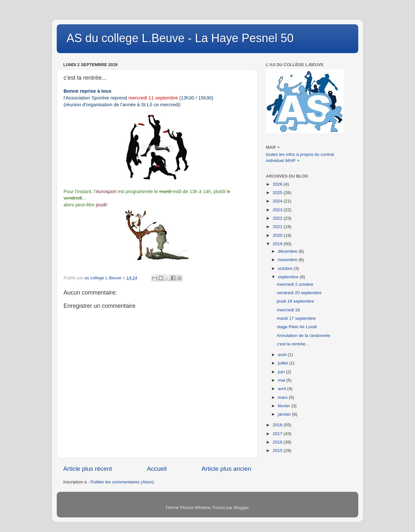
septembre (289, 277)
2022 (278, 218)
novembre (288, 260)
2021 (278, 227)
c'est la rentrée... (293, 344)
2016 (278, 442)
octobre (286, 268)
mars (283, 397)
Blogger (241, 508)
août (283, 355)
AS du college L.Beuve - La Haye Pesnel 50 (180, 38)
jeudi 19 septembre (296, 301)
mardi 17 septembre (296, 318)
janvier (285, 414)
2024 (278, 201)
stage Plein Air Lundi (297, 327)
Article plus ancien (226, 469)
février (285, 406)
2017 (278, 434)
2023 (278, 210)
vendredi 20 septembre (299, 293)
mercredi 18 (288, 310)
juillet (284, 363)
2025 (278, 193)
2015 (278, 451)
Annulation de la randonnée (304, 335)
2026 (278, 184)
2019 (278, 244)
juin (282, 372)
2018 (278, 425)
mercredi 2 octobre (295, 284)
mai (282, 380)
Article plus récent (88, 469)
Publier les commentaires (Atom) (122, 482)
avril (283, 389)
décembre (288, 251)
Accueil (157, 469)
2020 (278, 235)
